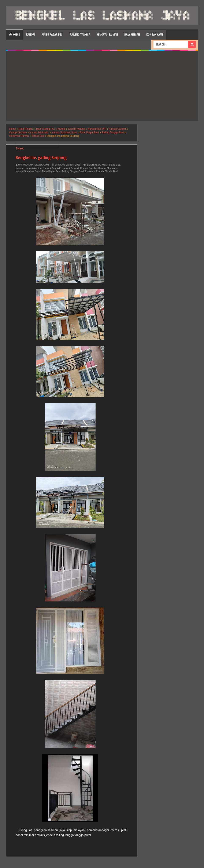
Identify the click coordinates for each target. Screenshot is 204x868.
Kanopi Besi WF (52, 168)
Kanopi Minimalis (108, 168)
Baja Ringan (132, 34)
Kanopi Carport (70, 168)
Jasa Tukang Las (111, 165)
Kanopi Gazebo (89, 168)
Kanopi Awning (33, 168)
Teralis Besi (112, 171)
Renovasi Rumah (107, 34)
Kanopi (31, 34)
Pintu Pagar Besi (52, 34)
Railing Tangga (80, 34)
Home (14, 34)
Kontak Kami (155, 34)
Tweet (20, 148)
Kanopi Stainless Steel (28, 171)
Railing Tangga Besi (73, 171)
